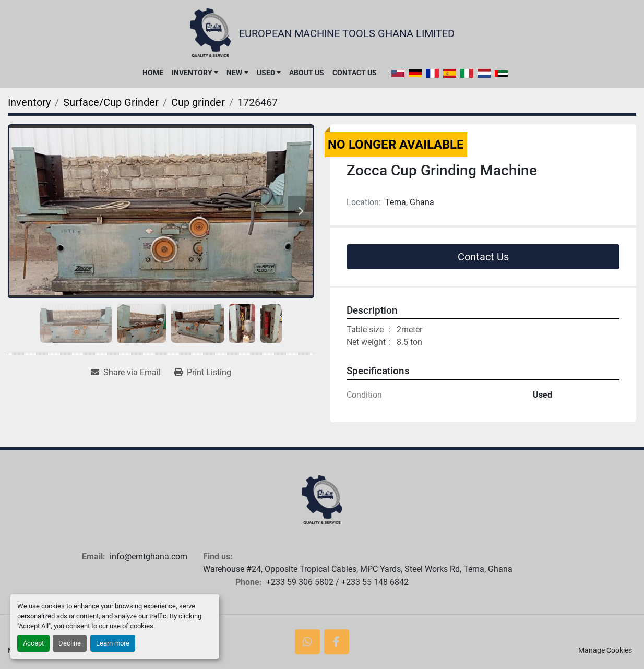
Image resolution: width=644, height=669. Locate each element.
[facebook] (337, 642)
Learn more (113, 643)
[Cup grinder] (198, 102)
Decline (70, 643)
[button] (195, 73)
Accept (33, 643)
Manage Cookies (605, 650)
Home (153, 73)
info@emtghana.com (148, 557)
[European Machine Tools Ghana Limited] (322, 500)
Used (266, 73)
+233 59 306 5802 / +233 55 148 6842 (337, 582)
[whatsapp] (307, 642)
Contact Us (355, 73)
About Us (307, 73)
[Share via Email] (126, 373)
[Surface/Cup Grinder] (111, 102)
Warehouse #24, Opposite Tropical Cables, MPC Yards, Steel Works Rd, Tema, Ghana (358, 569)
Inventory (192, 73)
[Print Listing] (203, 373)
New (234, 73)
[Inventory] (29, 102)
